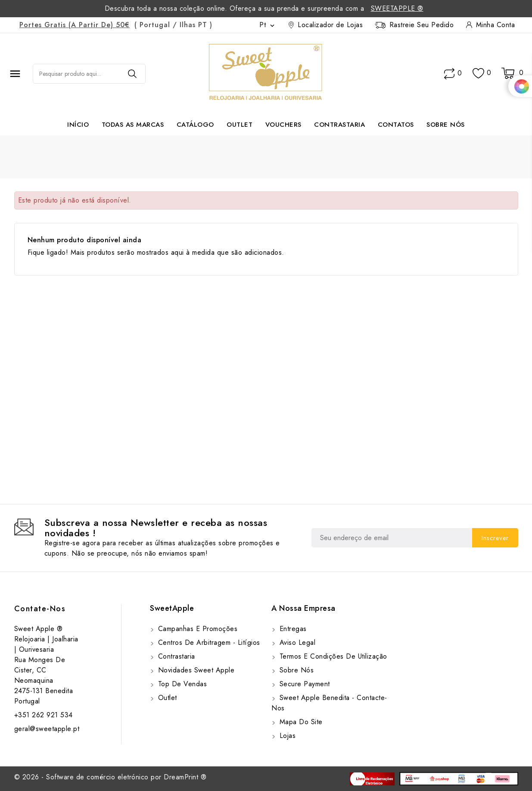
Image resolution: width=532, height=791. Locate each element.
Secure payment (303, 684)
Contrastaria (339, 125)
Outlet (240, 125)
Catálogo (195, 125)
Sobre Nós (446, 125)
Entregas (292, 629)
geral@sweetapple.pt (47, 729)
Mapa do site (300, 722)
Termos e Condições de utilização (332, 656)
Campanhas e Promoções (196, 629)
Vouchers (283, 125)
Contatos (396, 125)
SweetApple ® (397, 8)
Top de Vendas (181, 684)
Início (78, 125)
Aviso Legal (296, 642)
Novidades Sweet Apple (195, 670)
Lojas (286, 736)
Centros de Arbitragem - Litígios (208, 642)
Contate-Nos (40, 609)
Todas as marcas (133, 125)
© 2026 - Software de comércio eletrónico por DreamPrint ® (110, 777)
